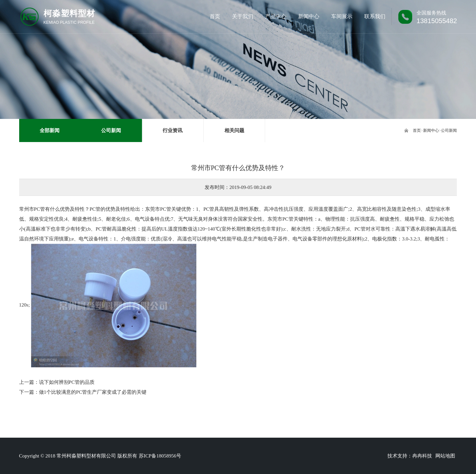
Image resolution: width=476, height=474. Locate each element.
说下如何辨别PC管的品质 (67, 382)
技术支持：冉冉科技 (410, 456)
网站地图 (445, 456)
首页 (417, 130)
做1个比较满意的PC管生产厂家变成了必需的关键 (93, 392)
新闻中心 (431, 130)
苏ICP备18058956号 (160, 456)
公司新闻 (449, 130)
